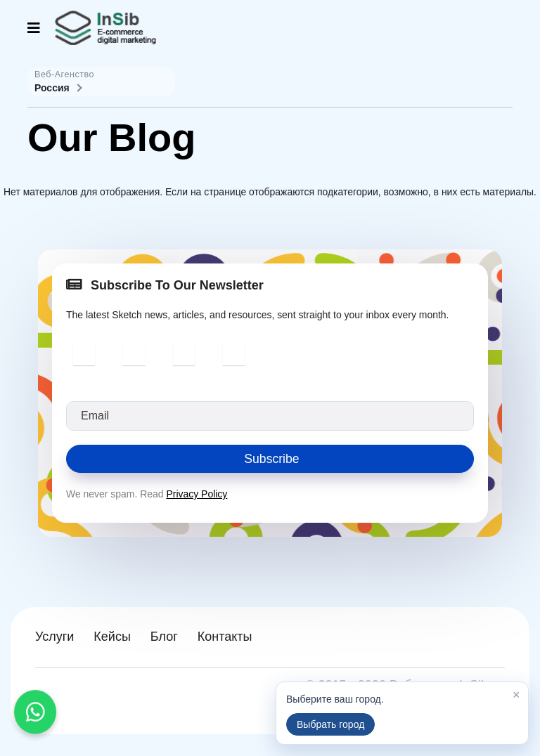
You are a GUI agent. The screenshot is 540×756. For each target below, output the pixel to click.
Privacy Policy (197, 495)
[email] (270, 416)
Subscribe (270, 459)
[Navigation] (34, 28)
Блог (164, 637)
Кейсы (112, 637)
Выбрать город (330, 724)
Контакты (225, 637)
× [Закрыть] (516, 695)
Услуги (54, 637)
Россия (58, 88)
